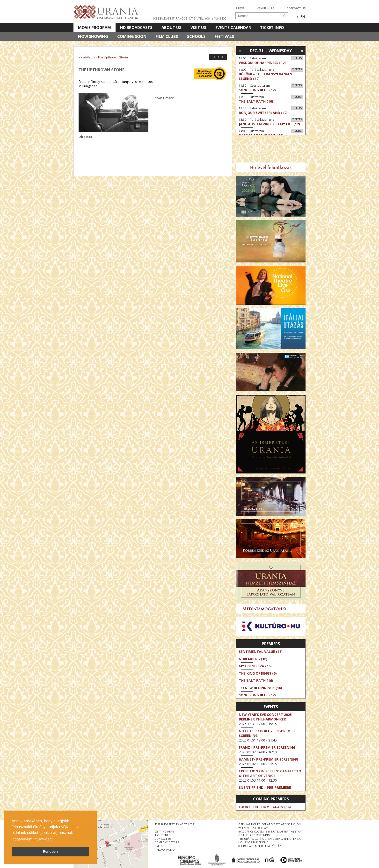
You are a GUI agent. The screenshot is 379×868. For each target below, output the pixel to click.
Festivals (224, 36)
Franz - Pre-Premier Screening (267, 747)
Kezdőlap (86, 57)
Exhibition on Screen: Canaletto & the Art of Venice (270, 773)
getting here (164, 831)
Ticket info (272, 28)
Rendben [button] (50, 852)
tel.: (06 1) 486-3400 (212, 18)
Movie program (95, 28)
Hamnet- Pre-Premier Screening (269, 759)
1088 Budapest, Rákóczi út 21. (175, 18)
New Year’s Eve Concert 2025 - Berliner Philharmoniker (266, 717)
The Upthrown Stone (113, 57)
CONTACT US (296, 8)
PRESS (240, 8)
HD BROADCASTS (136, 28)
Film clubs (167, 36)
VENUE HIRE (265, 8)
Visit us (198, 28)
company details (167, 842)
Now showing (93, 36)
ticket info (163, 835)
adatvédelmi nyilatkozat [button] (32, 839)
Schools (196, 36)
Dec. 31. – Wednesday (271, 51)
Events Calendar (233, 28)
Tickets (297, 58)
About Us (171, 28)
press (159, 846)
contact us (163, 839)
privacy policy (165, 850)
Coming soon (132, 36)
